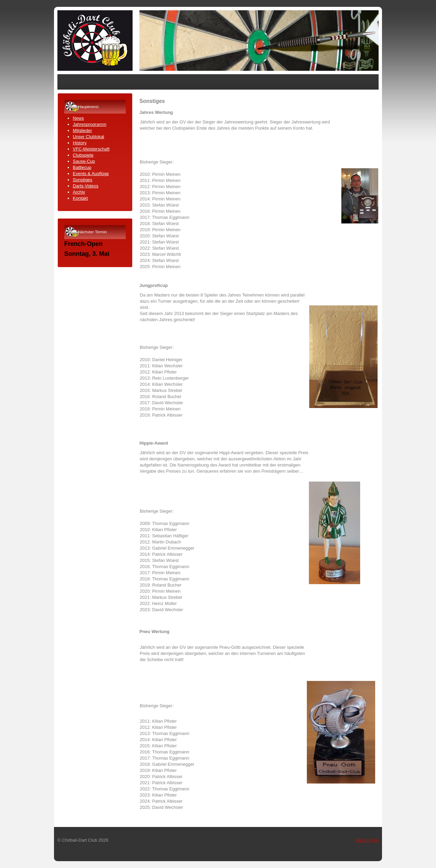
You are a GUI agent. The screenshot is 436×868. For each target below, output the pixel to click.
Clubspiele (83, 155)
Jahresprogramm (90, 124)
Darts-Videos (86, 186)
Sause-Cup (84, 161)
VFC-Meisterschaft (91, 149)
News (78, 118)
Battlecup (82, 167)
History (80, 143)
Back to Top (367, 840)
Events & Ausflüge (91, 174)
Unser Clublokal (88, 137)
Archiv (79, 192)
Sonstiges (83, 180)
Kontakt (80, 198)
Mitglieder (82, 130)
